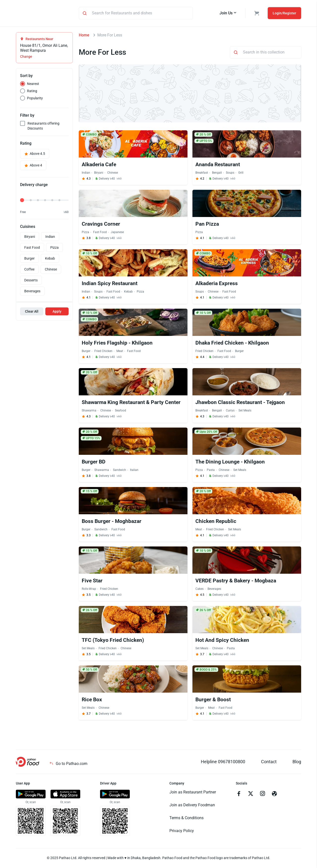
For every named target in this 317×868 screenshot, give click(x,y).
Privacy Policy (182, 831)
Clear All (32, 312)
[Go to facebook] (239, 795)
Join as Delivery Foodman (192, 806)
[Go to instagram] (263, 795)
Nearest (33, 84)
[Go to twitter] (251, 795)
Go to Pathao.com (68, 764)
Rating (32, 92)
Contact (269, 762)
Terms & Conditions (186, 819)
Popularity (35, 99)
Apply (57, 312)
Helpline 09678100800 (223, 762)
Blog (297, 762)
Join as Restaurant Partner (193, 793)
